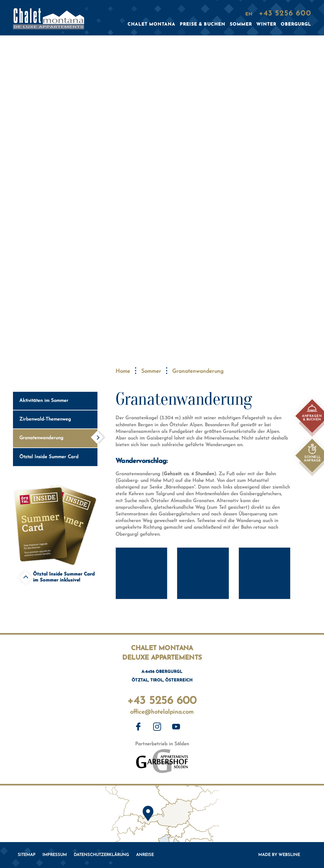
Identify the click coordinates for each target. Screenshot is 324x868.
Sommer (151, 371)
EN (249, 14)
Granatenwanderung (58, 437)
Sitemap (27, 855)
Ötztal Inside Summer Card (58, 456)
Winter (266, 25)
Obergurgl (296, 25)
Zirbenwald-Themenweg (58, 418)
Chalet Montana (151, 25)
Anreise (145, 855)
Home (123, 371)
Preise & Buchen (202, 25)
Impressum (55, 855)
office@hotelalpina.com (162, 712)
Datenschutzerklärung (101, 855)
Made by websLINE (279, 855)
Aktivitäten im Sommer (58, 400)
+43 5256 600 (162, 699)
